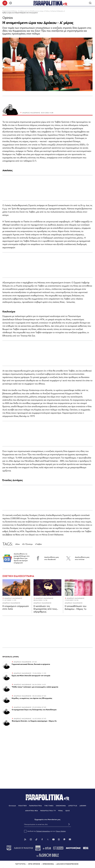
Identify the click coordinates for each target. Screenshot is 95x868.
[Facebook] (42, 840)
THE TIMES (49, 806)
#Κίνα (17, 545)
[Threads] (59, 840)
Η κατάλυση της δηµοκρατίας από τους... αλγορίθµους (46, 609)
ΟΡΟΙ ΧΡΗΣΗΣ (34, 864)
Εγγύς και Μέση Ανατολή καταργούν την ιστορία (31, 676)
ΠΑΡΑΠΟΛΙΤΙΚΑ (36, 806)
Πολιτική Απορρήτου (43, 832)
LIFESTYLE (73, 806)
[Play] (10, 3)
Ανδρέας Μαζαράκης (57, 12)
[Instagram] (31, 840)
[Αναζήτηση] (90, 3)
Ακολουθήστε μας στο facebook (52, 559)
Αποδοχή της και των (45, 832)
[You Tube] (53, 840)
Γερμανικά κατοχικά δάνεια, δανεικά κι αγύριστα (31, 665)
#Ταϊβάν (38, 545)
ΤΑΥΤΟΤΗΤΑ (20, 864)
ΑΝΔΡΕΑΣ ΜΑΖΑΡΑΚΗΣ (13, 599)
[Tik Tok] (36, 840)
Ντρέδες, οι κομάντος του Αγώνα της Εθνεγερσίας (32, 699)
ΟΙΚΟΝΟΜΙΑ (61, 806)
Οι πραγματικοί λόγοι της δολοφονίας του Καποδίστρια (34, 710)
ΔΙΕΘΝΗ (83, 806)
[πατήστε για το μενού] (5, 3)
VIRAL (61, 811)
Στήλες (47, 12)
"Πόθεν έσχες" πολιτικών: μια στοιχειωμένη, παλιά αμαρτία (35, 687)
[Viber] (64, 840)
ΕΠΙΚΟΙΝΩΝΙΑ (48, 864)
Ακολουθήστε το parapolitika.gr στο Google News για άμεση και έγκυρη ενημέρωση (22, 559)
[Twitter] (48, 840)
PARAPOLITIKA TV (48, 811)
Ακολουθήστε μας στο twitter (82, 559)
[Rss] (25, 840)
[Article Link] (16, 588)
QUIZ (68, 811)
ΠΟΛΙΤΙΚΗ (23, 806)
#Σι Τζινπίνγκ (27, 545)
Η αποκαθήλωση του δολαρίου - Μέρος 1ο (76, 608)
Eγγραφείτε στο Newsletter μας (48, 820)
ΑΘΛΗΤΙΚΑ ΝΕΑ (32, 811)
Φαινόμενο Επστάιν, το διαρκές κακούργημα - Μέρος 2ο (34, 721)
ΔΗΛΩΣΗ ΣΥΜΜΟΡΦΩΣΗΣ (67, 864)
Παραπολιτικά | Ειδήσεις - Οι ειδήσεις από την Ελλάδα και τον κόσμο (23, 12)
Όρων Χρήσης (61, 832)
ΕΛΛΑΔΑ (12, 806)
